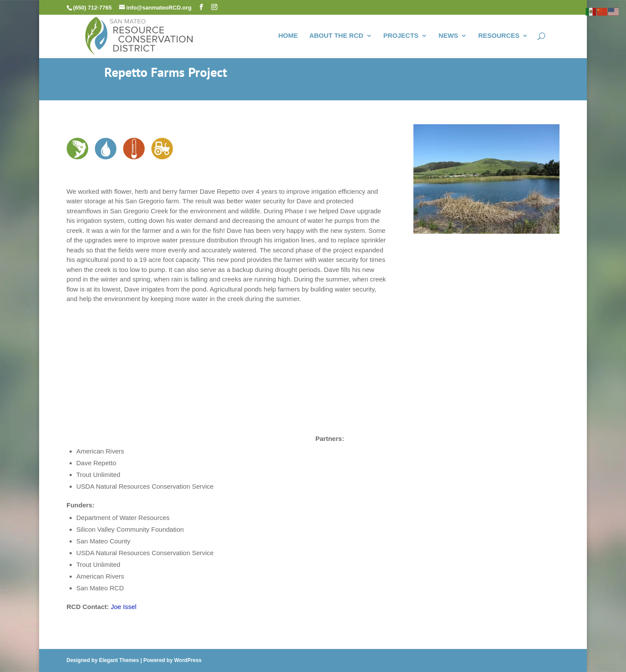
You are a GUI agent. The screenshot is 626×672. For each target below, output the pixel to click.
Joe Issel (124, 607)
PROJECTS (401, 36)
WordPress (188, 660)
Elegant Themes (119, 660)
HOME (288, 36)
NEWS (448, 36)
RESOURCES (499, 36)
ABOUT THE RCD (336, 36)
